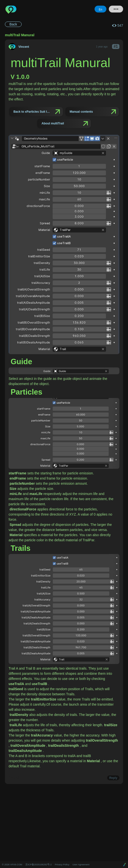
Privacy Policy (62, 864)
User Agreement (81, 864)
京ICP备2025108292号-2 (38, 864)
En (101, 9)
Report (14, 778)
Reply (113, 778)
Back (13, 24)
